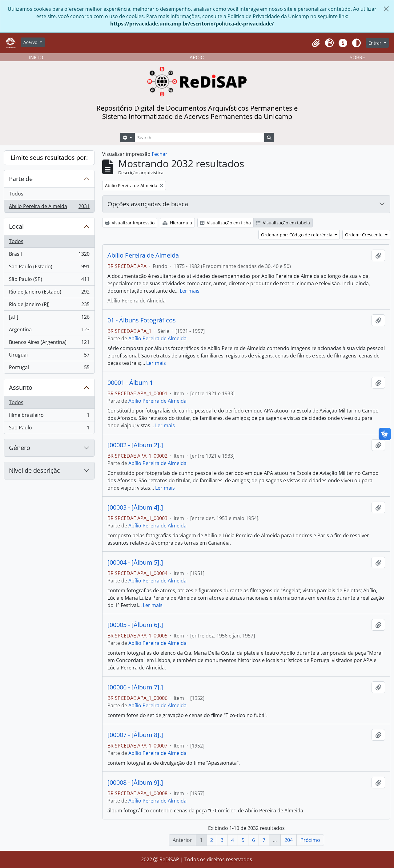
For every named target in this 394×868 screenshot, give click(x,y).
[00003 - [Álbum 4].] (135, 507)
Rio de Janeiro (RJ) (49, 306)
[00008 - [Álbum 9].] (135, 783)
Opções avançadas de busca (148, 204)
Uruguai (49, 356)
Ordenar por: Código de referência (297, 235)
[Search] (199, 138)
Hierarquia (177, 223)
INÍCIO (36, 57)
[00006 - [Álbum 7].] (135, 687)
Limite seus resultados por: (49, 158)
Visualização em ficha (225, 223)
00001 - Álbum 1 (130, 383)
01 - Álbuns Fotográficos (142, 320)
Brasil (49, 255)
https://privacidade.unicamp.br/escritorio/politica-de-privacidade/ (192, 24)
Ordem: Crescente (364, 235)
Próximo (310, 840)
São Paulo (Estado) (49, 268)
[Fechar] (386, 9)
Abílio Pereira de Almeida (49, 207)
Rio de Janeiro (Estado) (49, 293)
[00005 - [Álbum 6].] (135, 625)
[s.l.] (49, 318)
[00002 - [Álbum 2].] (135, 445)
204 (289, 840)
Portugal (49, 369)
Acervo (31, 42)
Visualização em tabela (283, 223)
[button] (316, 43)
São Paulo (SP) (49, 280)
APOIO (197, 57)
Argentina (49, 331)
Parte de (21, 179)
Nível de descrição (35, 470)
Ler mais (190, 291)
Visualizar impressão (130, 223)
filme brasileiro (49, 416)
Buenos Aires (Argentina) (49, 343)
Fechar (160, 154)
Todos (16, 194)
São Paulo (49, 429)
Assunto (21, 387)
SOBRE (357, 57)
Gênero (20, 448)
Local (16, 226)
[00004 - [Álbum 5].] (135, 562)
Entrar (376, 43)
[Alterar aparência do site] (356, 43)
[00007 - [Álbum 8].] (135, 735)
